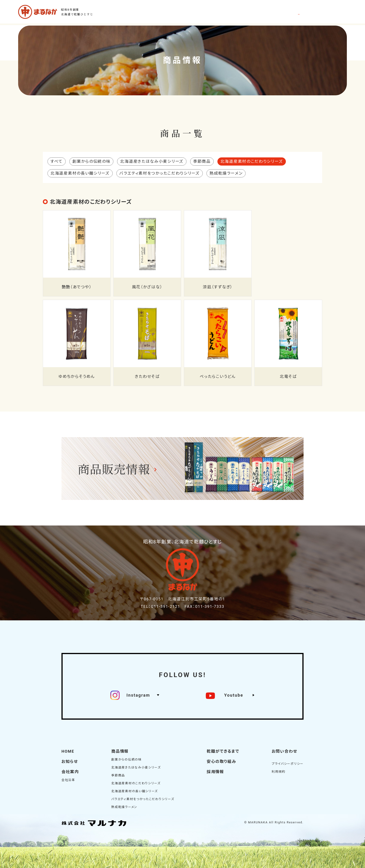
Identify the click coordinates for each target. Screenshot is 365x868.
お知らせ (70, 762)
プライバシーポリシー (288, 764)
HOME (68, 751)
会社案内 (70, 772)
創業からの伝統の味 (91, 161)
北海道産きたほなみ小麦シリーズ (152, 161)
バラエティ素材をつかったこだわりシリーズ (160, 173)
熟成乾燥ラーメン (226, 173)
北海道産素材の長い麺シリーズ (80, 173)
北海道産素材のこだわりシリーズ (136, 783)
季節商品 (202, 161)
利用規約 (279, 772)
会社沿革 (68, 780)
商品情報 (120, 751)
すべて (57, 161)
